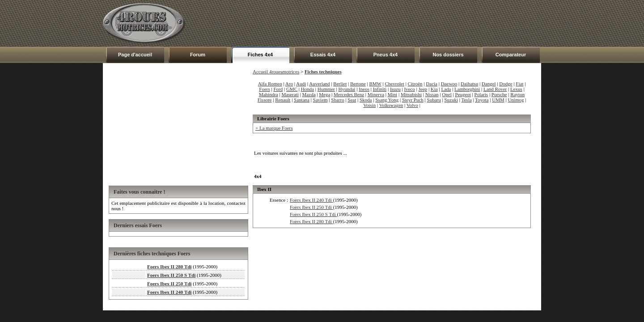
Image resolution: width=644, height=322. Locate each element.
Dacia (432, 84)
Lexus (516, 89)
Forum (198, 55)
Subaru (434, 100)
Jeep (423, 89)
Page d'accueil (135, 55)
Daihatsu (469, 84)
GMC (292, 89)
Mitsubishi (411, 94)
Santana (302, 100)
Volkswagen (391, 105)
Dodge (506, 84)
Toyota (482, 100)
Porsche (499, 94)
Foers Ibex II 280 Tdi (169, 267)
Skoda (366, 100)
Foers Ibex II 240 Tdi (169, 292)
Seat (352, 100)
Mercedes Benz (349, 94)
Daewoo (449, 84)
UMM (498, 100)
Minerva (376, 94)
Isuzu (395, 89)
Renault (283, 100)
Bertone (358, 84)
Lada (446, 89)
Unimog (516, 100)
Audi (301, 84)
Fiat (519, 84)
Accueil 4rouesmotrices (276, 72)
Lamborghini (467, 89)
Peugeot (463, 94)
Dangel (489, 84)
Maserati (290, 94)
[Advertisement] (378, 23)
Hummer (326, 89)
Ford (278, 89)
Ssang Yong (387, 100)
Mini (392, 94)
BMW (375, 84)
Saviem (320, 100)
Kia (434, 89)
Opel (447, 94)
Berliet (340, 84)
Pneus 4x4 (386, 55)
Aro (289, 84)
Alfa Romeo (270, 84)
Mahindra (269, 94)
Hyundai (347, 89)
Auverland (319, 84)
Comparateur (511, 55)
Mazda (309, 94)
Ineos (364, 89)
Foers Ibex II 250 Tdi (169, 284)
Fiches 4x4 (260, 55)
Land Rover (495, 89)
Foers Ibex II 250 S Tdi (171, 275)
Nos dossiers (448, 55)
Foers (264, 89)
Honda (307, 89)
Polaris (481, 94)
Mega (324, 94)
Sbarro (337, 100)
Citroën (415, 84)
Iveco (409, 89)
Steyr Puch (413, 100)
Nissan (432, 94)
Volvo (412, 105)
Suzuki (451, 100)
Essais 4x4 (323, 55)
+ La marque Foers (274, 128)
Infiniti (380, 89)
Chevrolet (395, 84)
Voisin (369, 105)
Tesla (467, 100)
